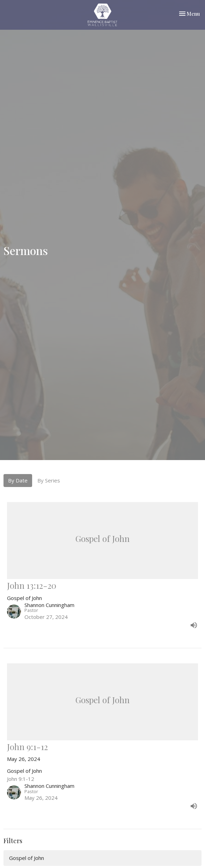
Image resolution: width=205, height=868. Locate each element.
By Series (49, 480)
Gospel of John (27, 858)
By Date (18, 480)
